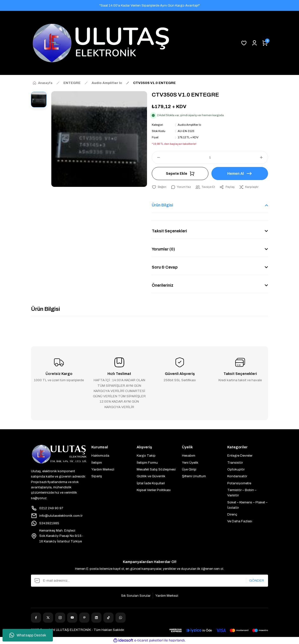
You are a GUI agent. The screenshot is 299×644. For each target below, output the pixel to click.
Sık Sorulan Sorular (136, 596)
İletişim (97, 463)
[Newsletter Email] (149, 581)
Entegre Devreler (240, 456)
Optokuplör (236, 469)
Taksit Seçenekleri (169, 231)
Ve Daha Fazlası (240, 521)
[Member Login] (254, 43)
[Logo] (101, 43)
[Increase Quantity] (264, 157)
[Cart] (265, 43)
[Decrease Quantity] (156, 157)
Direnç (232, 514)
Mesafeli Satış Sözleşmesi (156, 469)
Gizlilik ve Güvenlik (151, 476)
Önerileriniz (163, 285)
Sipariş (97, 476)
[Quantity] (210, 157)
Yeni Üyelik (190, 463)
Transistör (235, 463)
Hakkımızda (100, 456)
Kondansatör (237, 476)
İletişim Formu (147, 463)
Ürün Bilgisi (162, 205)
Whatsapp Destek (28, 635)
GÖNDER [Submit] (257, 581)
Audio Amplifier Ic (189, 125)
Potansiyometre (239, 483)
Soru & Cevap (165, 267)
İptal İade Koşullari (151, 483)
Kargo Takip (146, 456)
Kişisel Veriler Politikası (154, 490)
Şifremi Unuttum (194, 476)
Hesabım (189, 456)
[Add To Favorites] (159, 187)
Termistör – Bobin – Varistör (242, 493)
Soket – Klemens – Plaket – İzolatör (247, 505)
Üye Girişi (189, 469)
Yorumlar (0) (163, 249)
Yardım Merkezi (103, 469)
